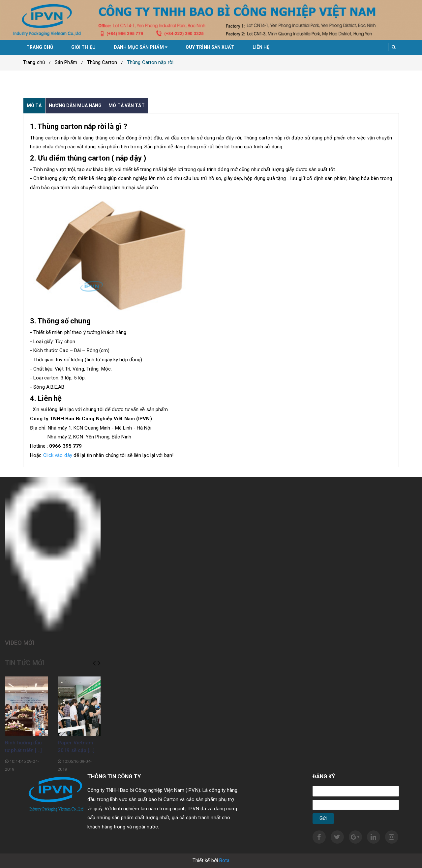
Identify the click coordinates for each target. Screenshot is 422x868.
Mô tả (34, 105)
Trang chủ (40, 47)
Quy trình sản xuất (210, 47)
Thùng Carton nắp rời (150, 62)
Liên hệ (261, 47)
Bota (224, 860)
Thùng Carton (102, 62)
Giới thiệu (83, 47)
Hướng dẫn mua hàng (75, 105)
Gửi (323, 818)
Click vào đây (58, 455)
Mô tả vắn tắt (126, 105)
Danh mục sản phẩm (141, 47)
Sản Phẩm (66, 62)
